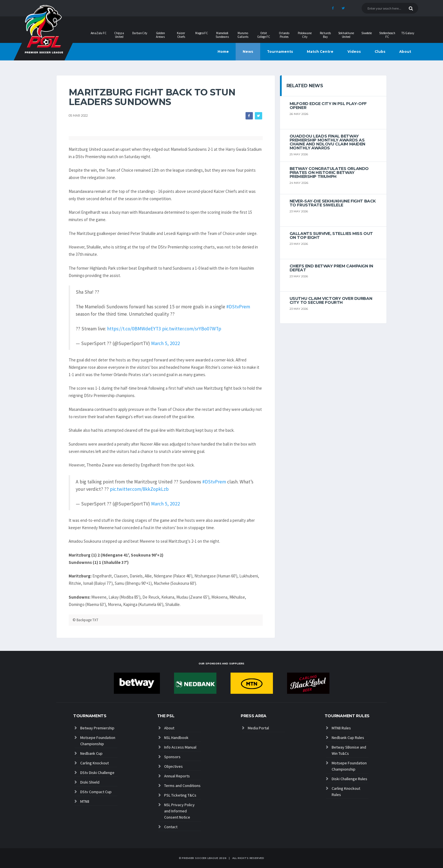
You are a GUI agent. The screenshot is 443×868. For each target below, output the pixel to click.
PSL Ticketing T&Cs (180, 795)
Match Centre (320, 52)
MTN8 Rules (341, 728)
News (248, 52)
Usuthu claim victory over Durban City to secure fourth (331, 300)
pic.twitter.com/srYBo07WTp (192, 329)
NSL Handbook (176, 738)
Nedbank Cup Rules (348, 738)
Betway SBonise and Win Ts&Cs (349, 750)
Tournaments (280, 52)
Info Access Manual (180, 747)
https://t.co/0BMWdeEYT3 (134, 329)
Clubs (380, 52)
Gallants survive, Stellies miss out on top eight (331, 235)
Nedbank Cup (91, 753)
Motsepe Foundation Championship (98, 741)
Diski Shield (90, 782)
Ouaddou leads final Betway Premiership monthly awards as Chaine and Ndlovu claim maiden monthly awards (327, 142)
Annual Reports (177, 776)
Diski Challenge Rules (349, 779)
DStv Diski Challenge (97, 773)
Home (223, 52)
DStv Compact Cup (96, 792)
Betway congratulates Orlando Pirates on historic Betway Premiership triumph (329, 173)
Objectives (173, 766)
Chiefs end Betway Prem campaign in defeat (331, 268)
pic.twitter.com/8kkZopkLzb (139, 489)
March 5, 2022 (166, 343)
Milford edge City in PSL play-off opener (328, 106)
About (405, 52)
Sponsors (172, 757)
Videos (354, 52)
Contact (171, 827)
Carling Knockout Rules (346, 791)
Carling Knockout (95, 763)
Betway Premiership (97, 728)
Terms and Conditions (182, 786)
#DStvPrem (238, 307)
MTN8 (85, 801)
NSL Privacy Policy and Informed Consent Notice (179, 811)
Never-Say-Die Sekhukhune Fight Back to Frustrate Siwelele (333, 203)
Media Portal (258, 728)
